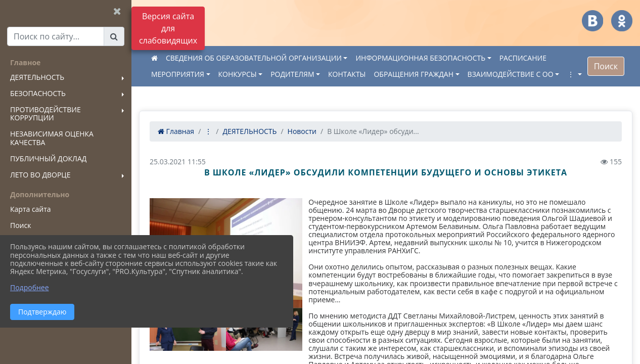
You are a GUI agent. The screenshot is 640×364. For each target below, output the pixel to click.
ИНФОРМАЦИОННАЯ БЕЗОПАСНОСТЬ (420, 58)
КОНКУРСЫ (238, 74)
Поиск (606, 66)
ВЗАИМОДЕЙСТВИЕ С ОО (511, 74)
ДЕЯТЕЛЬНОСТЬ (249, 131)
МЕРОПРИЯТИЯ (178, 74)
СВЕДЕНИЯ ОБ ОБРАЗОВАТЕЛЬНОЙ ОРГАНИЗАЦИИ (254, 58)
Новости (302, 131)
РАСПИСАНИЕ (523, 58)
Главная (176, 131)
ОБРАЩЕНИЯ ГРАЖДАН (414, 74)
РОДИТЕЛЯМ (292, 74)
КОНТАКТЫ (347, 74)
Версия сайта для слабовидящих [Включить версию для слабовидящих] (168, 28)
